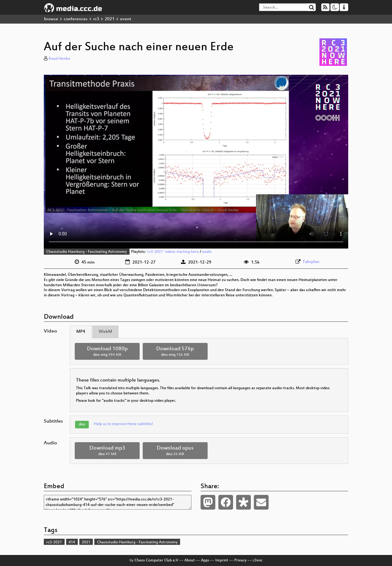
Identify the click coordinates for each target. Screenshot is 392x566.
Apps (205, 560)
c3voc (258, 560)
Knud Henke (59, 59)
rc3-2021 (54, 542)
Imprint (222, 560)
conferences (76, 19)
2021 (110, 19)
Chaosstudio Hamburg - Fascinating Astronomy (87, 252)
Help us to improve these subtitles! (123, 424)
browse (51, 19)
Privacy (240, 560)
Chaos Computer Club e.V (156, 560)
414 (72, 542)
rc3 (96, 19)
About (190, 560)
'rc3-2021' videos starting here (173, 252)
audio (207, 252)
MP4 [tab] (81, 332)
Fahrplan (311, 262)
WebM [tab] (105, 332)
